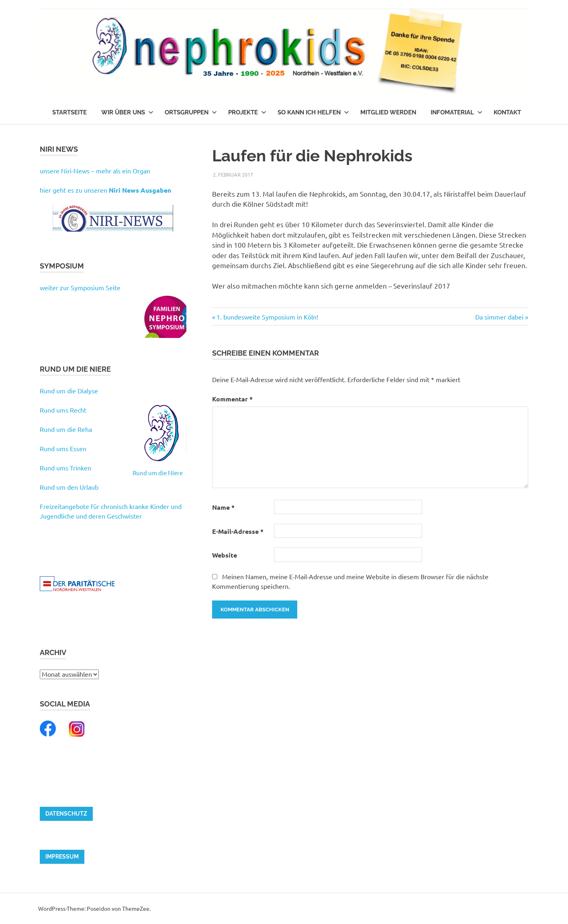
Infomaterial (457, 112)
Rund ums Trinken (65, 468)
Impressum (62, 857)
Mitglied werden (388, 112)
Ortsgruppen (191, 112)
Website (225, 555)
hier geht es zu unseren (105, 190)
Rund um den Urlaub (69, 487)
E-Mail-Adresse (238, 531)
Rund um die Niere (158, 473)
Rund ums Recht (63, 410)
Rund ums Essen (63, 448)
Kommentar (232, 399)
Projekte (247, 112)
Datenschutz (66, 814)
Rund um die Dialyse (69, 391)
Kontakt (507, 112)
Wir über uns (127, 112)
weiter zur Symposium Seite (80, 287)
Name (223, 507)
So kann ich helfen (313, 112)
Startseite (69, 112)
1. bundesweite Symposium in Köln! (267, 317)
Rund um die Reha (66, 429)
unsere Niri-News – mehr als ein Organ (95, 171)
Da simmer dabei (499, 317)
